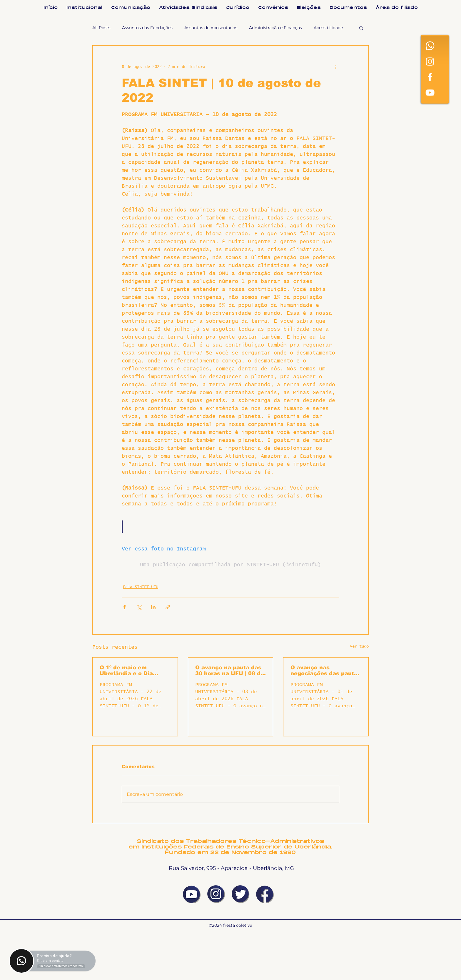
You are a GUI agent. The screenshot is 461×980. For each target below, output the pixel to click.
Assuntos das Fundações (147, 28)
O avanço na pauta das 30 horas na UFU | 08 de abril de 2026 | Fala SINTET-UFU (230, 670)
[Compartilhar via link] (168, 607)
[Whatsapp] (430, 46)
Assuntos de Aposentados (211, 28)
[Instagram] (430, 61)
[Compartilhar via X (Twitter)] (139, 607)
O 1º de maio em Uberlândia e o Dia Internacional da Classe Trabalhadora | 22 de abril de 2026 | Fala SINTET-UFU (134, 670)
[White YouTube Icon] (430, 93)
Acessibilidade (328, 28)
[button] (361, 28)
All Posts (101, 28)
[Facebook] (430, 77)
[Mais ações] (336, 67)
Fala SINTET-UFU (141, 587)
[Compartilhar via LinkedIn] (153, 607)
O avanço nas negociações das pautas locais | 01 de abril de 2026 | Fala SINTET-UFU (326, 670)
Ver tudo (359, 646)
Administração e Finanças (275, 28)
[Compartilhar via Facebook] (125, 607)
